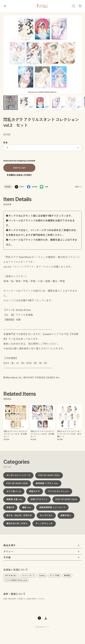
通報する (78, 188)
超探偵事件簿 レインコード (52, 509)
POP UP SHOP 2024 (17, 484)
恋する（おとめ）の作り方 (19, 517)
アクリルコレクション (59, 492)
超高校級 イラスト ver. (47, 484)
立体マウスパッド (39, 501)
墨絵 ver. (27, 509)
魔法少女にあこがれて (17, 525)
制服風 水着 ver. (14, 501)
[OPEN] (73, 6)
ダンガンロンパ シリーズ (18, 476)
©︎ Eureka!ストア (42, 628)
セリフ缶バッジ (14, 492)
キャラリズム (46, 517)
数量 (5, 144)
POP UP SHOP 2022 (49, 476)
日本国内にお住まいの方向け (19, 176)
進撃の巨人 (66, 517)
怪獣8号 (10, 509)
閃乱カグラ (35, 492)
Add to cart (19, 169)
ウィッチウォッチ (44, 525)
